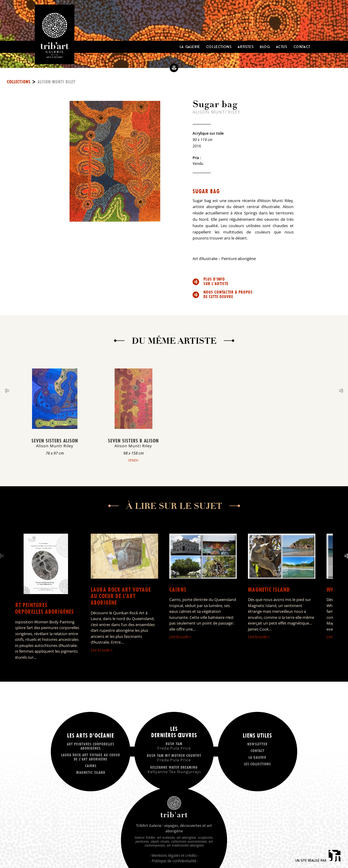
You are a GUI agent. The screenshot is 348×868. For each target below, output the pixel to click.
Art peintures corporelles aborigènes (43, 608)
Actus (282, 47)
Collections (219, 47)
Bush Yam (174, 746)
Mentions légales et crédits (174, 855)
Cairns (178, 590)
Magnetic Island (269, 590)
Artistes (246, 47)
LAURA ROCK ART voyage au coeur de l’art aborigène (121, 596)
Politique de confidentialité (174, 861)
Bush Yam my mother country (174, 758)
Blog (265, 47)
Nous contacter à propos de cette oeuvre (228, 294)
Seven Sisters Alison (55, 441)
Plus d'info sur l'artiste (216, 281)
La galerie (257, 757)
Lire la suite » (102, 650)
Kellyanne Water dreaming (174, 769)
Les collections (257, 764)
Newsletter (257, 744)
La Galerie (190, 47)
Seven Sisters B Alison (133, 441)
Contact (302, 47)
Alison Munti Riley (57, 82)
